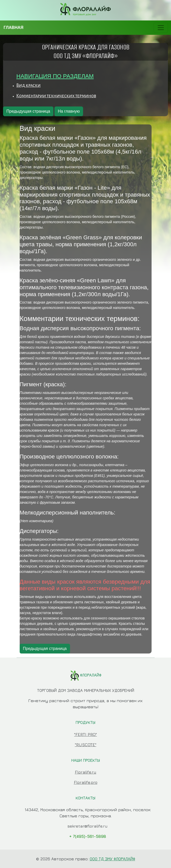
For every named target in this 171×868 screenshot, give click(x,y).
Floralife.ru (86, 772)
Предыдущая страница (28, 111)
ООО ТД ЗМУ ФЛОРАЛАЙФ (112, 859)
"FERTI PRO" (85, 734)
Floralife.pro (86, 782)
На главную (69, 111)
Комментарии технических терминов (56, 96)
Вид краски (29, 85)
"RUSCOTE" (86, 745)
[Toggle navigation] (161, 28)
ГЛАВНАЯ (14, 28)
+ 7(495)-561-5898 (88, 836)
